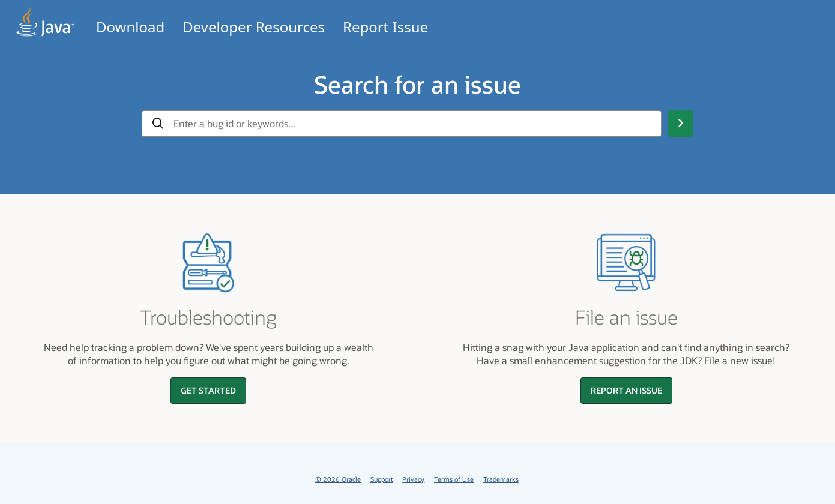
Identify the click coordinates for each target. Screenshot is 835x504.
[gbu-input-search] (412, 124)
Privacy (413, 479)
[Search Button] (680, 124)
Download (130, 27)
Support (382, 479)
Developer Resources (254, 27)
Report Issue (385, 27)
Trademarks (501, 479)
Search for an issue (417, 84)
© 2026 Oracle (338, 479)
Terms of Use (454, 479)
